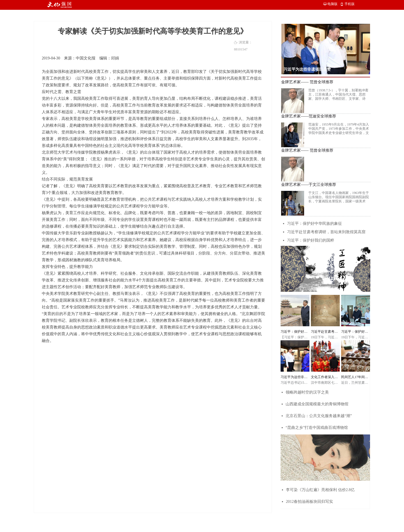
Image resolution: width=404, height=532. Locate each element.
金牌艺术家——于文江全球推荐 (309, 185)
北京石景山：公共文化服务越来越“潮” (319, 416)
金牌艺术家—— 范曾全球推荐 (307, 82)
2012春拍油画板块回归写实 (309, 502)
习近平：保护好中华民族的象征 (315, 224)
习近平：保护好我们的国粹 (311, 240)
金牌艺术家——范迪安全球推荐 (309, 116)
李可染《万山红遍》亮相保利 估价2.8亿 (320, 490)
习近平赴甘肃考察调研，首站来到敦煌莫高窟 (326, 232)
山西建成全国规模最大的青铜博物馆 (317, 404)
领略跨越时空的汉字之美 (307, 392)
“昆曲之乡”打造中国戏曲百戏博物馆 (317, 428)
